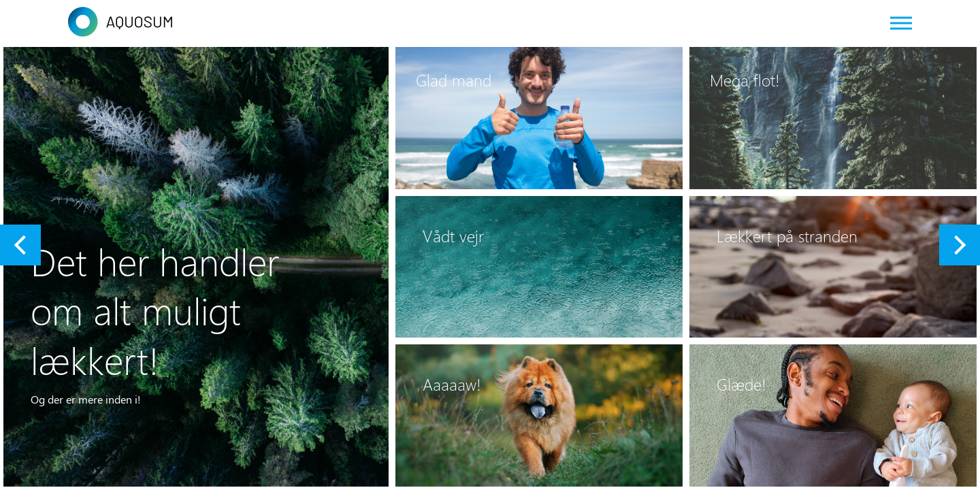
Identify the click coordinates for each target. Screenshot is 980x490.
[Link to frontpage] (490, 22)
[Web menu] (901, 22)
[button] (20, 245)
